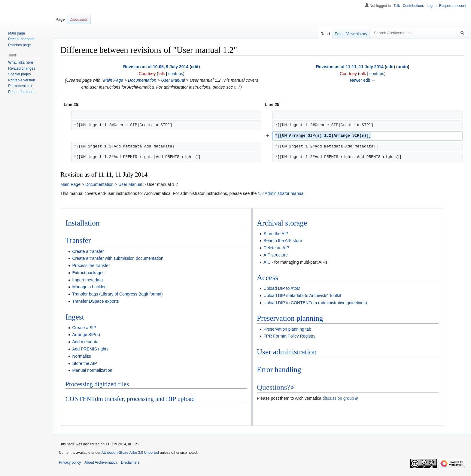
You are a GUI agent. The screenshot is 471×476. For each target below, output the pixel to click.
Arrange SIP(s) (86, 335)
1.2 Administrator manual (281, 193)
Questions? (274, 387)
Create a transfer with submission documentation (118, 258)
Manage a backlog (89, 287)
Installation (82, 223)
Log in (431, 6)
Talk (397, 6)
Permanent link (20, 86)
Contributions (413, 6)
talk (162, 74)
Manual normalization (92, 370)
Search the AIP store (283, 241)
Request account (453, 6)
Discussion (79, 19)
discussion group (338, 398)
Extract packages (88, 273)
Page (60, 19)
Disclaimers (130, 462)
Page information (22, 92)
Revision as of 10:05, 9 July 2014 (156, 67)
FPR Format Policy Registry (289, 336)
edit (195, 67)
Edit (338, 34)
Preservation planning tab (287, 329)
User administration (287, 352)
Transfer (78, 240)
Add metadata (85, 342)
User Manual (173, 80)
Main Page (113, 80)
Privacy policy (70, 462)
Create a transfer (88, 251)
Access (267, 278)
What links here (21, 62)
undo (403, 67)
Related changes (22, 68)
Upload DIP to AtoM (282, 288)
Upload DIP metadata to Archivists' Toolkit (302, 296)
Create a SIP (84, 328)
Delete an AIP (276, 248)
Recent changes (21, 39)
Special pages (19, 74)
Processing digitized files (97, 384)
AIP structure (276, 255)
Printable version (21, 80)
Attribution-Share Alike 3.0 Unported (130, 453)
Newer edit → (363, 80)
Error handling (279, 370)
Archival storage (282, 223)
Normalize (82, 356)
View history (357, 34)
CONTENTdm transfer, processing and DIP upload (130, 399)
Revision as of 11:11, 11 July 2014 (350, 67)
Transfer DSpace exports (95, 301)
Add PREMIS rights (90, 349)
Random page (19, 45)
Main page (17, 33)
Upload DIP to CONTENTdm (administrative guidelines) (315, 303)
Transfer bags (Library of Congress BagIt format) (117, 294)
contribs (176, 74)
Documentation (142, 80)
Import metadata (87, 280)
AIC (267, 262)
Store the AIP (85, 363)
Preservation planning (290, 318)
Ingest (75, 317)
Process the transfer (91, 265)
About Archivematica (101, 462)
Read (325, 34)
